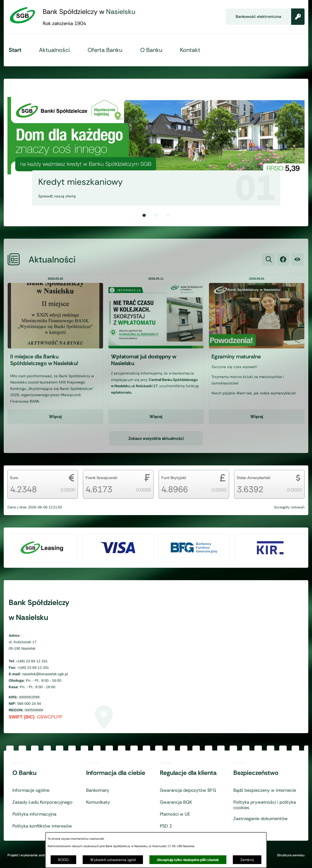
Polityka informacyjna (34, 814)
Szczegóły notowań (289, 507)
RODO (63, 860)
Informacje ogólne (31, 791)
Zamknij (247, 860)
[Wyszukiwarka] (269, 265)
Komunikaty (98, 802)
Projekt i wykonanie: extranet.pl (32, 855)
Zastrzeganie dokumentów (260, 819)
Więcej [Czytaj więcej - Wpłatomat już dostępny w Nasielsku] (156, 422)
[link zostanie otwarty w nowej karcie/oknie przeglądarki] (283, 265)
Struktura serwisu (291, 855)
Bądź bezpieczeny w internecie (265, 791)
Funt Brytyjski (174, 478)
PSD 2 (166, 826)
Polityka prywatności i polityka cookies (265, 805)
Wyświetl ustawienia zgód (113, 860)
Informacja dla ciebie (116, 773)
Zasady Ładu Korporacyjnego (42, 802)
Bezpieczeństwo (256, 773)
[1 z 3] (156, 145)
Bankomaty (98, 791)
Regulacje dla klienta (188, 773)
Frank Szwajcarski (102, 478)
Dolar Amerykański (254, 478)
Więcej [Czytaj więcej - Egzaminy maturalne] (257, 422)
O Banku (24, 773)
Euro (14, 478)
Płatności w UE (175, 814)
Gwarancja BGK (176, 802)
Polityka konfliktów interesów (42, 826)
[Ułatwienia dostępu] (297, 265)
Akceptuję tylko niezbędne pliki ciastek (188, 860)
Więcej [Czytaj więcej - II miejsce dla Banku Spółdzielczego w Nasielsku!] (55, 422)
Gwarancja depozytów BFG (188, 791)
